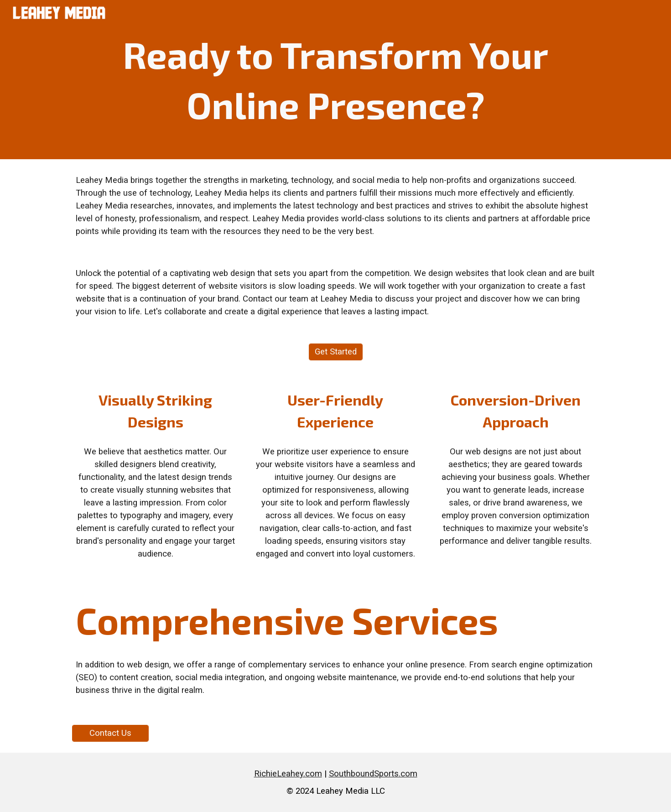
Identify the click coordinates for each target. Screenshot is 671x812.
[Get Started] (336, 352)
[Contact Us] (110, 733)
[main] (335, 80)
